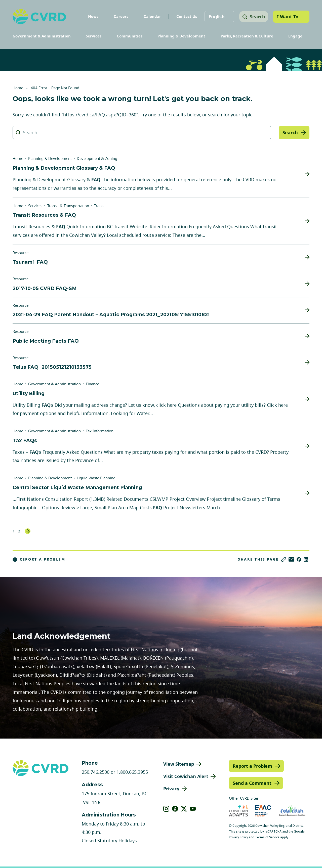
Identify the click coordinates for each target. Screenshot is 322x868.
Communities (130, 36)
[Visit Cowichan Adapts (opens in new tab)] (238, 811)
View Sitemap (179, 764)
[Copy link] (284, 559)
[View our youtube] (193, 809)
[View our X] (184, 809)
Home (18, 88)
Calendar (151, 16)
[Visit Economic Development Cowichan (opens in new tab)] (292, 811)
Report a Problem (39, 559)
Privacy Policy (238, 837)
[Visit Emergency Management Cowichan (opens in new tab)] (263, 811)
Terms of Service (267, 837)
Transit (100, 206)
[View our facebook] (175, 809)
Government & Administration (42, 36)
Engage (295, 36)
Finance (92, 384)
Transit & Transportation (68, 206)
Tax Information (100, 431)
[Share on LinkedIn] (306, 559)
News (91, 16)
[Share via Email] (291, 559)
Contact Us (185, 16)
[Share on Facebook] (299, 559)
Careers (119, 16)
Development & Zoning (97, 158)
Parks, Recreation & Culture (247, 36)
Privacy (171, 789)
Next (28, 531)
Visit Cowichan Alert (186, 776)
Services (94, 36)
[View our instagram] (166, 809)
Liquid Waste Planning (96, 478)
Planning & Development (181, 36)
